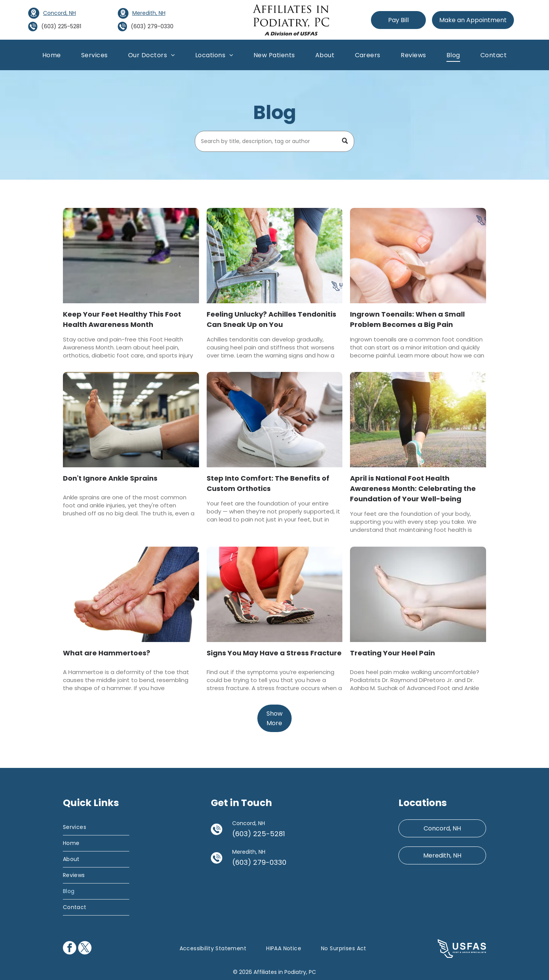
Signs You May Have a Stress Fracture (274, 653)
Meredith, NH (149, 13)
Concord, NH (59, 13)
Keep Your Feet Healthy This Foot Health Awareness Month (122, 319)
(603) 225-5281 (61, 26)
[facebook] (70, 949)
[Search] (275, 141)
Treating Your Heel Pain (392, 653)
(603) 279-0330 (152, 26)
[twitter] (85, 949)
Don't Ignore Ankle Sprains (110, 478)
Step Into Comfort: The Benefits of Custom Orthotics (268, 483)
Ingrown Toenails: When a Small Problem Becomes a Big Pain (407, 319)
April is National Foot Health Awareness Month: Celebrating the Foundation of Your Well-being (413, 488)
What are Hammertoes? (107, 653)
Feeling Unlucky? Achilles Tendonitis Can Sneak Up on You (271, 319)
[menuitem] (52, 55)
